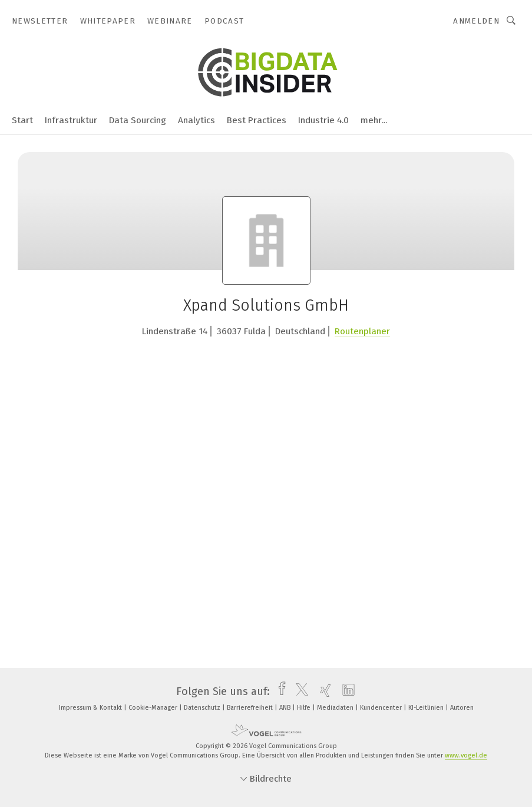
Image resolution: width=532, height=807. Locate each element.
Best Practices (257, 120)
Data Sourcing (138, 120)
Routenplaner (362, 331)
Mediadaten (336, 708)
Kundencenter (382, 708)
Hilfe (305, 708)
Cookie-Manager (154, 708)
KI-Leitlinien (427, 708)
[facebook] (279, 691)
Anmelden (476, 21)
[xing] (323, 691)
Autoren (462, 708)
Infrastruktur (71, 120)
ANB (286, 708)
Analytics (196, 120)
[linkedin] (346, 691)
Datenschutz (203, 708)
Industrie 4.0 (323, 120)
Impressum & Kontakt (91, 708)
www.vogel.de (466, 755)
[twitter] (299, 691)
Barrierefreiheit (251, 708)
